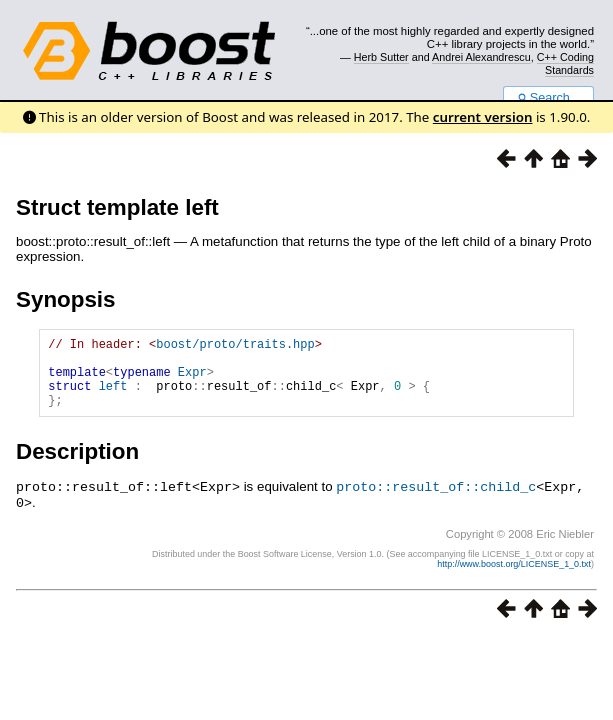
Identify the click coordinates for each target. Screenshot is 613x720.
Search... (548, 98)
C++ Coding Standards (565, 63)
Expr (192, 380)
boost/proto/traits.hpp (235, 346)
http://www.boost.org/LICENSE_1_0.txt (514, 577)
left (113, 397)
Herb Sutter (381, 57)
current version (483, 117)
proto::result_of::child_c (436, 501)
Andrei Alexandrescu (481, 57)
